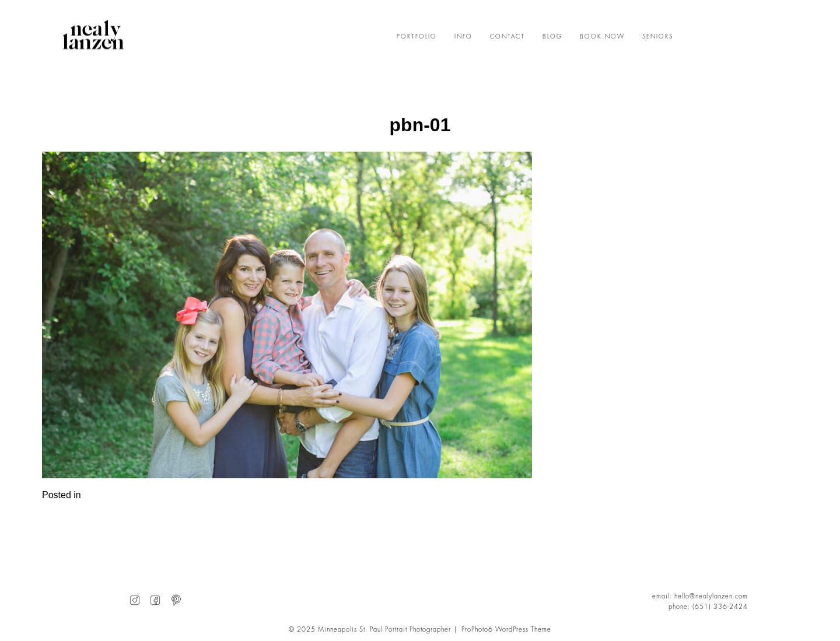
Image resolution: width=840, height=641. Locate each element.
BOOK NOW (602, 37)
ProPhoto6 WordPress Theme (506, 630)
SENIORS (658, 37)
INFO (463, 37)
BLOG (552, 37)
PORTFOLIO (417, 37)
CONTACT (508, 37)
